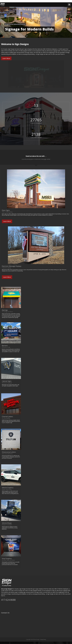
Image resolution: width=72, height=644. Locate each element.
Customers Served (36, 137)
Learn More (6, 58)
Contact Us (5, 613)
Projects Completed (36, 123)
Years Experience (36, 109)
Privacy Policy (43, 639)
